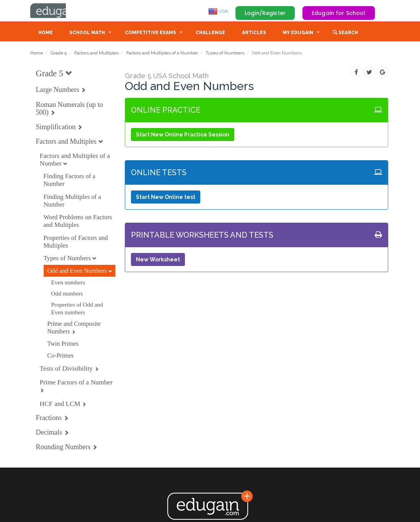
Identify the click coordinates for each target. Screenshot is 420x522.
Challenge (210, 33)
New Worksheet (158, 260)
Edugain (59, 11)
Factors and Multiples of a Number (162, 54)
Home (46, 33)
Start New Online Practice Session (183, 135)
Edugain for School (339, 13)
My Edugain (298, 33)
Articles (254, 33)
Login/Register (265, 13)
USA (218, 11)
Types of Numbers (225, 54)
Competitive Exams (150, 33)
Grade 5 (59, 54)
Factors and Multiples (96, 54)
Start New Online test (166, 198)
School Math (87, 33)
